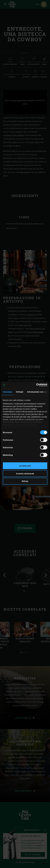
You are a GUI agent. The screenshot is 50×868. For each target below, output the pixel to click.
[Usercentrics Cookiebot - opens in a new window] (36, 385)
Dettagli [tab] (20, 392)
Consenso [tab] (8, 392)
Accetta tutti (25, 466)
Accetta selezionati (25, 474)
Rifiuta (25, 481)
